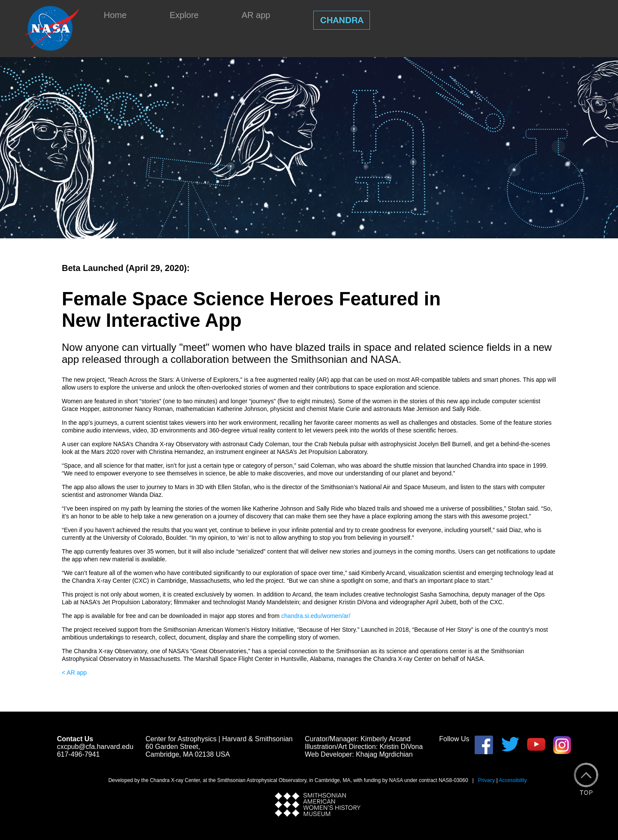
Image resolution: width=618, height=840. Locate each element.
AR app (256, 15)
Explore (184, 15)
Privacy (486, 780)
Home (115, 15)
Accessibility (513, 780)
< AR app (74, 673)
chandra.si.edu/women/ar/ (316, 616)
